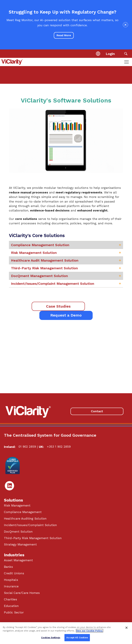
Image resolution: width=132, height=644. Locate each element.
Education (11, 606)
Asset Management (18, 560)
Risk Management (17, 505)
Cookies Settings (51, 638)
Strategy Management (20, 544)
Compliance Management (23, 512)
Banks (8, 567)
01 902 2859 (27, 447)
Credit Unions (14, 573)
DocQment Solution (18, 532)
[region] (66, 633)
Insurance (11, 586)
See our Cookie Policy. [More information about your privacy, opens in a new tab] (90, 631)
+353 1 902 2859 (59, 447)
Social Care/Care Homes (22, 593)
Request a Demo (66, 315)
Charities (10, 599)
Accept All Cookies (77, 638)
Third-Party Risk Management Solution (33, 538)
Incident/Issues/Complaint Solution (30, 525)
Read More (64, 35)
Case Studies (58, 306)
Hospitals (11, 580)
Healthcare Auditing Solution (25, 519)
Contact (97, 411)
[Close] (126, 628)
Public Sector (14, 612)
